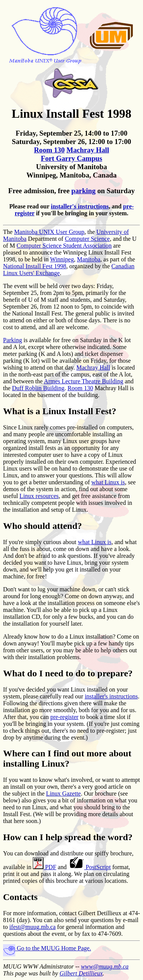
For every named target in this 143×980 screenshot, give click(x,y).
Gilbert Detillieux (81, 973)
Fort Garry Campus (71, 158)
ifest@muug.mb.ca (32, 927)
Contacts (20, 897)
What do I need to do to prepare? (68, 673)
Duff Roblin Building (39, 388)
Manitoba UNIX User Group (49, 232)
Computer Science (87, 239)
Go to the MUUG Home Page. (47, 948)
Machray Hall (88, 150)
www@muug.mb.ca (105, 966)
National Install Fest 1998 (35, 266)
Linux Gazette (63, 793)
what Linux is (108, 482)
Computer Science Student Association (64, 246)
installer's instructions (80, 206)
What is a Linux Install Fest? (60, 411)
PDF (44, 867)
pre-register (64, 717)
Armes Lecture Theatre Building (84, 381)
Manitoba (89, 259)
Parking (13, 340)
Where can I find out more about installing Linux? (67, 758)
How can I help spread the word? (68, 837)
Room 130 (49, 150)
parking (83, 191)
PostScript (90, 867)
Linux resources (39, 496)
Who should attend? (43, 526)
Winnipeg (62, 259)
